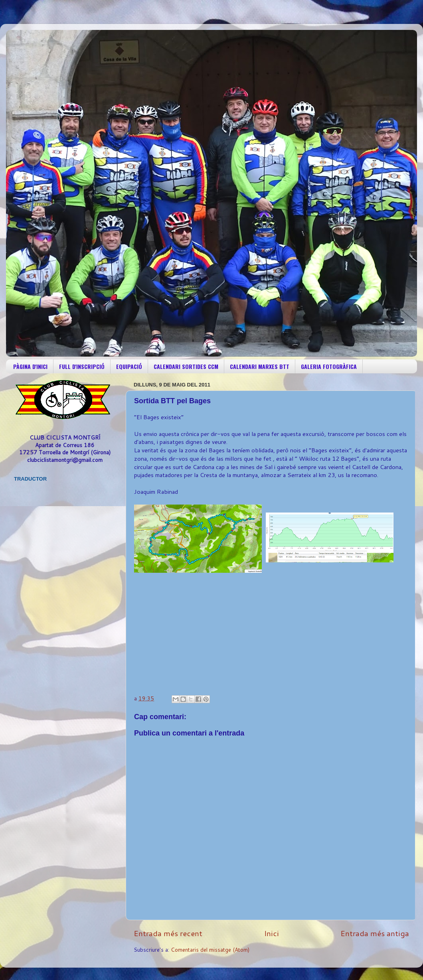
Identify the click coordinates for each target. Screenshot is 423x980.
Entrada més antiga (375, 933)
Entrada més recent (168, 933)
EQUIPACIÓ (129, 366)
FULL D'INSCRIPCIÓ (82, 366)
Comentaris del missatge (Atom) (210, 949)
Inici (272, 933)
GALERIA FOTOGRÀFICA (329, 366)
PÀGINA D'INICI (30, 366)
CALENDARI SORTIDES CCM (186, 366)
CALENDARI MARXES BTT (260, 366)
